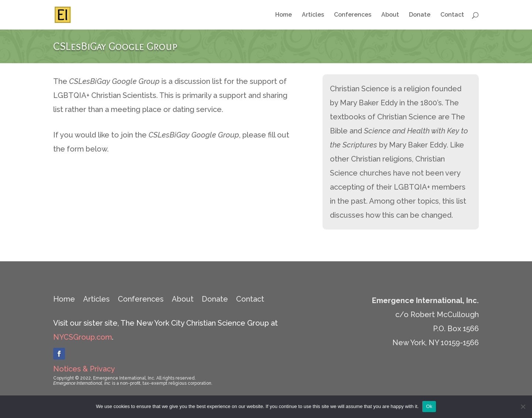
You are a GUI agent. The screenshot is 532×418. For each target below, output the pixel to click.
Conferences (353, 15)
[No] (523, 407)
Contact (452, 15)
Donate (420, 15)
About (390, 15)
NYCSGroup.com (83, 337)
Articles (313, 15)
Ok (429, 406)
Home (284, 15)
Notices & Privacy (84, 369)
